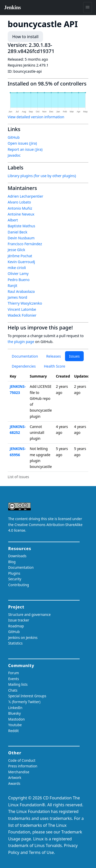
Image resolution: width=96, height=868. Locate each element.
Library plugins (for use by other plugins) (42, 176)
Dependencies (24, 366)
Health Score (54, 366)
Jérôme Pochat (20, 256)
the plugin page (21, 342)
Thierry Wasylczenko (25, 303)
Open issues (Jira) (22, 143)
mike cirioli (17, 268)
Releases (53, 356)
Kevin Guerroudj (21, 262)
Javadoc (14, 155)
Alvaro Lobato (19, 202)
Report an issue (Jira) (25, 149)
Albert (13, 220)
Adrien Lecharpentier (25, 196)
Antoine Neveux (21, 214)
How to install (25, 37)
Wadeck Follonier (22, 315)
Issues (74, 356)
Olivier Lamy (18, 274)
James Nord (17, 297)
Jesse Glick (16, 250)
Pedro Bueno (19, 280)
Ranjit (13, 286)
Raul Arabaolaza (21, 291)
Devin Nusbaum (21, 238)
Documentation (25, 356)
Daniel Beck (18, 232)
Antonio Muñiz (20, 208)
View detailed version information (36, 117)
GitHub (14, 137)
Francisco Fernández (25, 244)
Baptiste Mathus (21, 226)
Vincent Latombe (22, 309)
